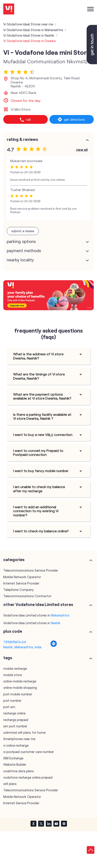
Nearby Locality (20, 260)
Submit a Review (23, 231)
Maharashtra (60, 615)
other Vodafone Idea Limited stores (38, 604)
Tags (8, 658)
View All (82, 150)
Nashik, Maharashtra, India (22, 647)
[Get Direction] (54, 646)
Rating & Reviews (22, 139)
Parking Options (21, 241)
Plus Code (13, 631)
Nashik (56, 623)
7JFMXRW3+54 (15, 642)
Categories (14, 560)
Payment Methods (24, 251)
